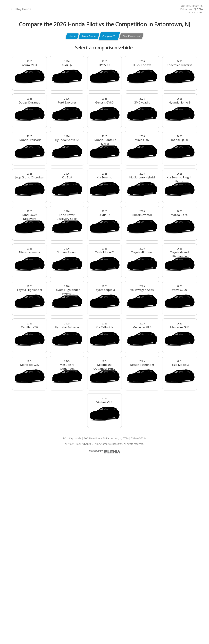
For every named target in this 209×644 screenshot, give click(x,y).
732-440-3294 (195, 12)
